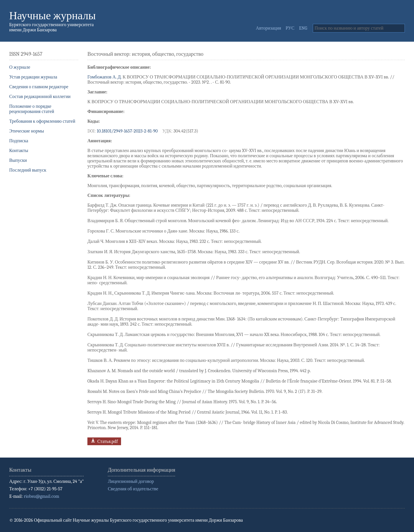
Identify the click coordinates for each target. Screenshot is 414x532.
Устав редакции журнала (33, 77)
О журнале (20, 67)
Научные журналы (52, 16)
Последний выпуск (28, 170)
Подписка (19, 141)
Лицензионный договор (131, 481)
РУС (290, 28)
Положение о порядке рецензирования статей (32, 109)
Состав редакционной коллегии (40, 97)
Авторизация (269, 28)
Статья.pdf (104, 441)
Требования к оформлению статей (42, 121)
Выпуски (18, 160)
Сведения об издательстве (133, 489)
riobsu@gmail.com (42, 496)
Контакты (19, 151)
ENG (303, 28)
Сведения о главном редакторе (39, 87)
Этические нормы (27, 131)
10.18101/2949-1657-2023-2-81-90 (127, 131)
